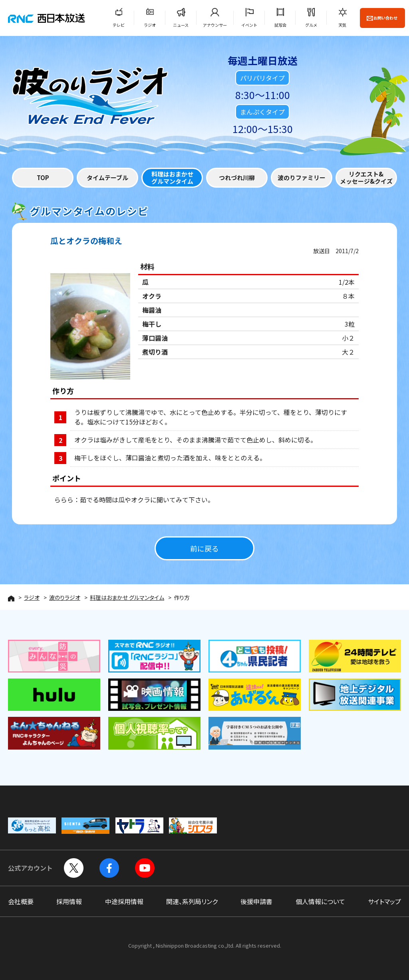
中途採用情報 (124, 901)
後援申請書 (256, 901)
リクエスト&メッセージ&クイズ (366, 178)
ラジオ (150, 25)
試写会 (280, 25)
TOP (43, 178)
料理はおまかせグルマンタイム (172, 178)
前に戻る (204, 548)
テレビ (119, 25)
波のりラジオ (65, 597)
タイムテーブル (107, 178)
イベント (249, 25)
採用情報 (69, 901)
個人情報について (320, 901)
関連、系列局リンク (192, 901)
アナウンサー (215, 25)
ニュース (181, 25)
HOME (11, 598)
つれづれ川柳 (237, 178)
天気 (342, 25)
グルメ (311, 25)
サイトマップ (384, 901)
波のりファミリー (302, 178)
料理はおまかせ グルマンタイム (127, 597)
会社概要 (21, 901)
